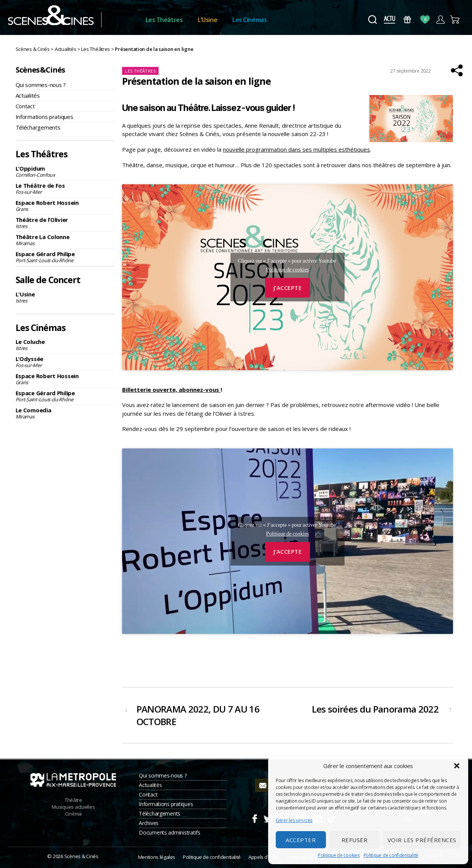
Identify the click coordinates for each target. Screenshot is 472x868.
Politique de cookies (339, 855)
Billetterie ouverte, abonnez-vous (171, 390)
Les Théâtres (164, 20)
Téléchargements (38, 127)
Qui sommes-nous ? (41, 85)
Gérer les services (294, 820)
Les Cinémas (250, 20)
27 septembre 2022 (411, 71)
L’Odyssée (65, 362)
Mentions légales (157, 857)
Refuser (355, 840)
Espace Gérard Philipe (65, 257)
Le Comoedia (65, 413)
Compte (440, 20)
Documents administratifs (170, 832)
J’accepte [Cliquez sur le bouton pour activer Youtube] (288, 288)
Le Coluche (65, 345)
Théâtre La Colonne (65, 240)
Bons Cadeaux (407, 20)
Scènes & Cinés (81, 856)
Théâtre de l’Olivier (65, 223)
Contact (25, 106)
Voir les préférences (422, 840)
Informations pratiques (44, 117)
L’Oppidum (65, 171)
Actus (390, 20)
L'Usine (65, 297)
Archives (149, 823)
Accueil (123, 20)
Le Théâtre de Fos (65, 188)
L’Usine (207, 20)
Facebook (254, 817)
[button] (457, 766)
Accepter (301, 840)
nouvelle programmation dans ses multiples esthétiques (296, 149)
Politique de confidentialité (391, 855)
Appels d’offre (264, 857)
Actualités (28, 95)
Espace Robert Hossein (65, 206)
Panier (455, 20)
